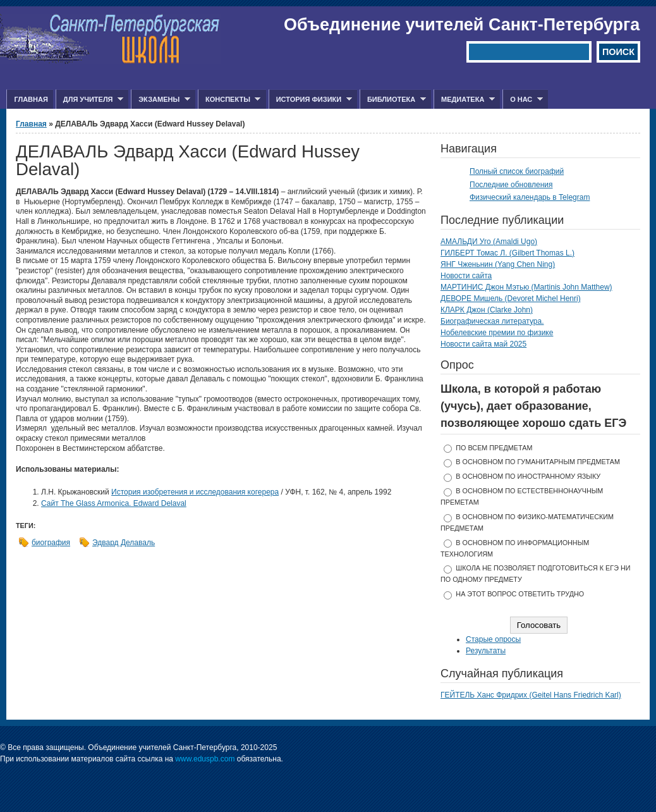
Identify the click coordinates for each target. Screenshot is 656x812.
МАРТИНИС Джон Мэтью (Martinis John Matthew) (526, 287)
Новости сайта (466, 276)
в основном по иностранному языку (528, 476)
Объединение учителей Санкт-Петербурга (462, 25)
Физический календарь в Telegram (530, 197)
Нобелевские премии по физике (497, 333)
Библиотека (393, 100)
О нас (523, 100)
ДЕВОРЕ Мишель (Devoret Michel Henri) (511, 298)
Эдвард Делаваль (124, 543)
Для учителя (89, 100)
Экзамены (161, 100)
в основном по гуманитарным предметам (538, 462)
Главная (31, 99)
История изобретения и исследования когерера (195, 492)
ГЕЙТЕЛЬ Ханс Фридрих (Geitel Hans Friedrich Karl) (531, 695)
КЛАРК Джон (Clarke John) (487, 310)
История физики (310, 100)
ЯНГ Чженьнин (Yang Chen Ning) (498, 264)
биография (51, 543)
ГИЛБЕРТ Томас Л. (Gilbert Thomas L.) (507, 253)
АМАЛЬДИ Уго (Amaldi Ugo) (489, 242)
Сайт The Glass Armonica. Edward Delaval (114, 503)
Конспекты (229, 100)
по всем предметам (494, 448)
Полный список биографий (517, 171)
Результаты (486, 651)
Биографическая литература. (492, 321)
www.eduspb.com (205, 759)
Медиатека (464, 100)
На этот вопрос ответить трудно (520, 594)
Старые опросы (493, 639)
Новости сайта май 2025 (483, 344)
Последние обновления (511, 185)
